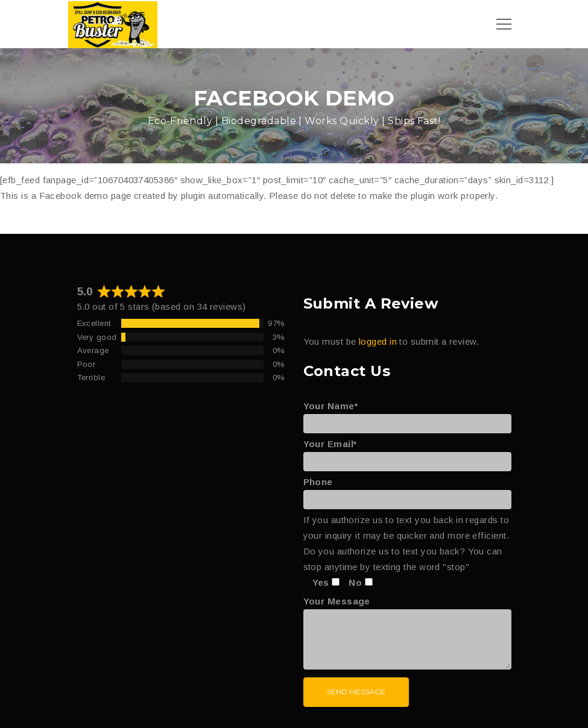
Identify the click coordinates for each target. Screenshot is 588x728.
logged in (378, 341)
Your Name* (407, 415)
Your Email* (407, 453)
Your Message (407, 634)
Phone (407, 491)
